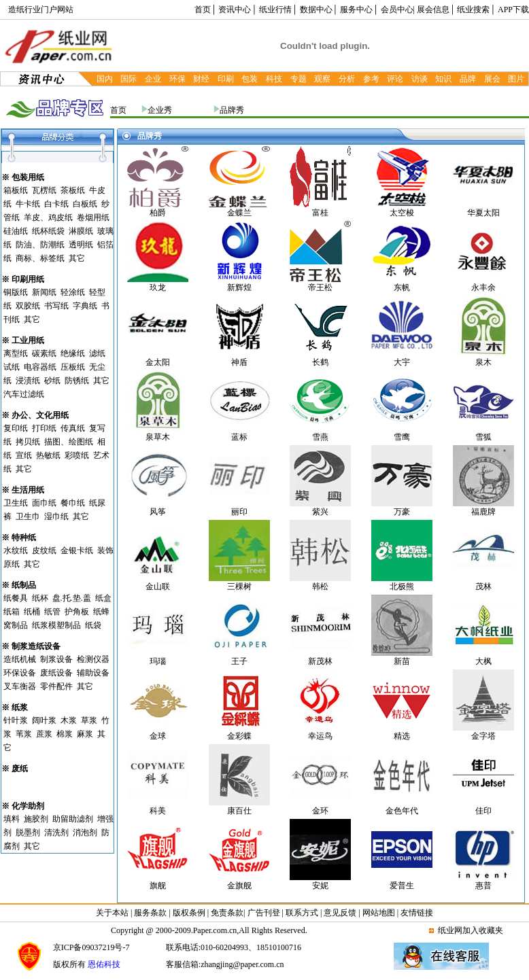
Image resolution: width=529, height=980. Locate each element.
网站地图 (379, 913)
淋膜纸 (81, 231)
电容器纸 (40, 367)
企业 (153, 79)
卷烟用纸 (93, 217)
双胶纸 (28, 306)
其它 (77, 258)
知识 (443, 79)
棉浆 (65, 734)
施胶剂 (36, 819)
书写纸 (56, 306)
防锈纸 (77, 381)
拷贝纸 (28, 442)
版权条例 (189, 913)
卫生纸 (16, 503)
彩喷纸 (77, 455)
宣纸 (24, 455)
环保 (177, 79)
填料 (12, 819)
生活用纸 (28, 490)
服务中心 (356, 10)
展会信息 (433, 10)
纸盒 (103, 598)
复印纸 (16, 428)
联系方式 (302, 913)
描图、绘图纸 (69, 442)
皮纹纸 (44, 550)
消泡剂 (85, 833)
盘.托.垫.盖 (72, 598)
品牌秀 (232, 110)
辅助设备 (93, 673)
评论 (395, 79)
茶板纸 (73, 190)
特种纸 (24, 538)
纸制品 (24, 585)
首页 (203, 10)
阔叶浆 (44, 720)
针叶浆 (16, 720)
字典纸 (85, 306)
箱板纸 (16, 190)
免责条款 (227, 913)
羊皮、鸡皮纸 (48, 217)
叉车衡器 (20, 686)
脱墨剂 (28, 833)
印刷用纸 (28, 279)
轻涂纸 (73, 292)
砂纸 (52, 381)
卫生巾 (28, 517)
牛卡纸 (28, 204)
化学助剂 (28, 806)
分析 (347, 79)
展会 (492, 79)
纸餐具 (16, 598)
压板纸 (73, 367)
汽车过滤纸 (24, 394)
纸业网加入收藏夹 (471, 930)
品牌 (468, 79)
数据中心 (316, 10)
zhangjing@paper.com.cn (242, 964)
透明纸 (81, 245)
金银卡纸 (77, 550)
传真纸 (73, 428)
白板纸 (85, 204)
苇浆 (24, 734)
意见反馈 (340, 913)
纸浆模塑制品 (56, 625)
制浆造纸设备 (36, 646)
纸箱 (12, 612)
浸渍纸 (28, 381)
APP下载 (513, 10)
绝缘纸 (73, 353)
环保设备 (20, 673)
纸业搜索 (473, 10)
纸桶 (32, 612)
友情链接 (417, 913)
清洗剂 (56, 833)
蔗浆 (44, 734)
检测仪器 (93, 659)
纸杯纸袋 (48, 231)
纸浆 (20, 707)
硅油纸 (16, 231)
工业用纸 (28, 340)
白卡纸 (56, 204)
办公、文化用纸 (40, 415)
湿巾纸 (56, 517)
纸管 (52, 612)
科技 (274, 79)
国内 (105, 79)
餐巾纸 (73, 503)
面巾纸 (44, 503)
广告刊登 (264, 913)
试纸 (12, 367)
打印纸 (44, 428)
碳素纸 (44, 353)
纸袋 (93, 625)
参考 (371, 79)
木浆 (69, 720)
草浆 (89, 720)
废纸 (20, 769)
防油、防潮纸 (40, 245)
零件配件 (56, 686)
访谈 (420, 79)
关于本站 (113, 913)
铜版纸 (16, 292)
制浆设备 (56, 659)
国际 (129, 79)
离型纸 (16, 353)
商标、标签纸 (40, 258)
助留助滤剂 (73, 819)
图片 (516, 79)
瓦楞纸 (44, 190)
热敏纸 (48, 455)
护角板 (77, 612)
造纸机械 (20, 659)
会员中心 (397, 10)
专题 (298, 79)
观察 (322, 79)
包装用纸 (28, 177)
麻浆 (85, 734)
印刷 (226, 79)
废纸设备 (56, 673)
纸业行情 (275, 10)
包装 (250, 79)
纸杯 (40, 598)
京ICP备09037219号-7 (91, 947)
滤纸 (97, 353)
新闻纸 (44, 292)
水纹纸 (16, 550)
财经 (201, 79)
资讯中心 (235, 10)
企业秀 (160, 110)
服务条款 (150, 913)
